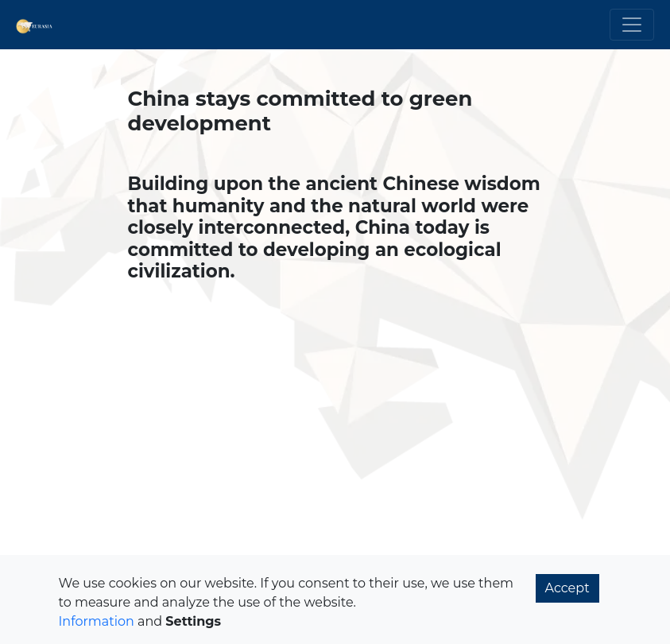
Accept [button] (567, 588)
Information (97, 621)
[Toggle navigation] (632, 25)
